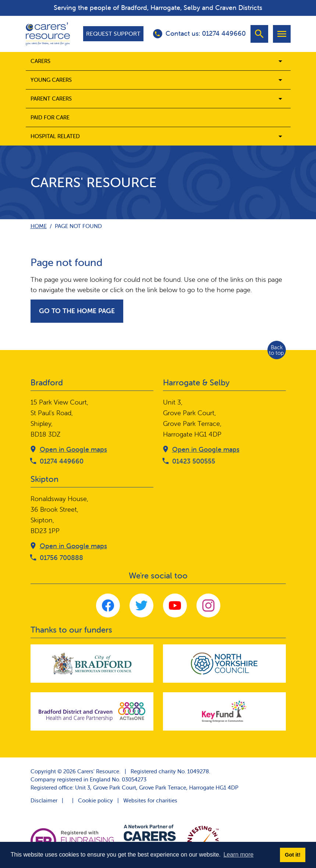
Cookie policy (95, 800)
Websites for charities (150, 800)
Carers (40, 61)
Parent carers (51, 99)
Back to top (276, 350)
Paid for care (50, 117)
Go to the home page (77, 311)
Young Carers (51, 80)
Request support (113, 34)
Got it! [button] (292, 855)
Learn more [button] (238, 855)
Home (39, 226)
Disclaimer (44, 800)
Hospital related (55, 136)
